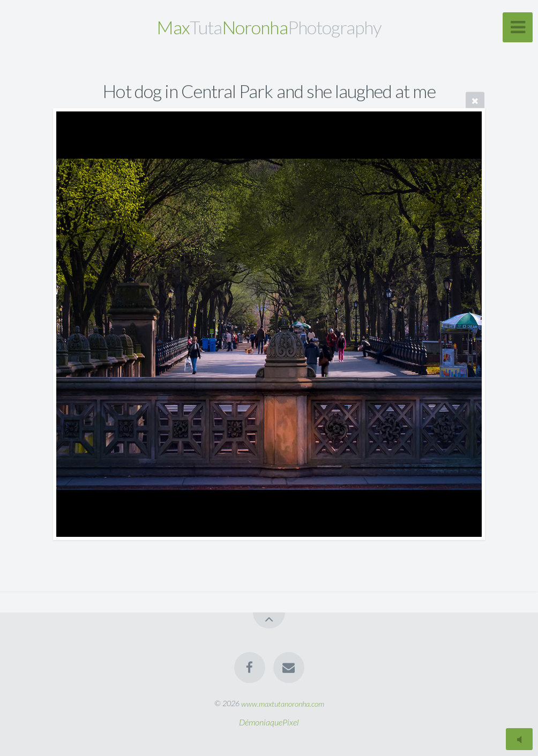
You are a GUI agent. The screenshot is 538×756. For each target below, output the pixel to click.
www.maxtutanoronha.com (283, 703)
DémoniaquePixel (269, 722)
